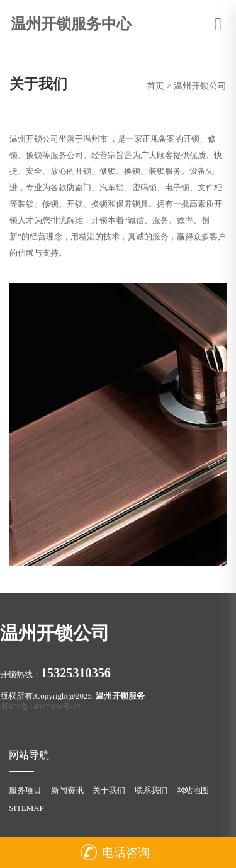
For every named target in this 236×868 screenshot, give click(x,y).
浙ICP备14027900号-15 (40, 706)
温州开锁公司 (200, 86)
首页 (155, 86)
